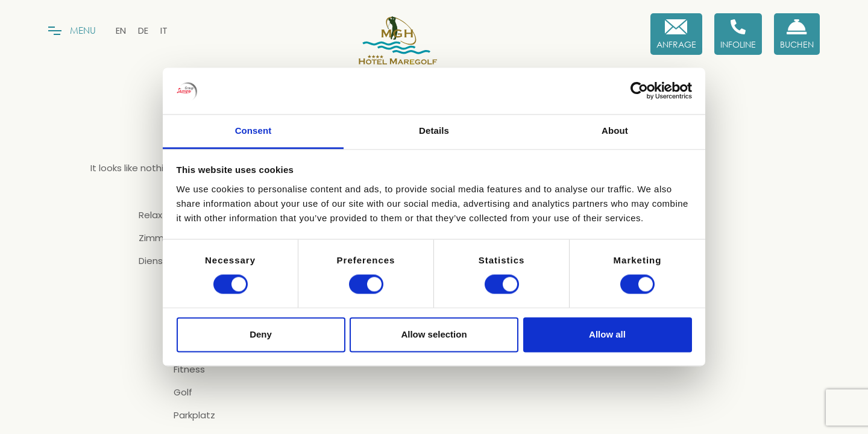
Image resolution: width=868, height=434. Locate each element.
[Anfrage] (676, 34)
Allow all (607, 334)
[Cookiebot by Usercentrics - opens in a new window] (639, 91)
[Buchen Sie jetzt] (797, 34)
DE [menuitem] (143, 30)
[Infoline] (738, 34)
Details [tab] (434, 131)
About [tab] (615, 131)
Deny (261, 334)
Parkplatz (194, 415)
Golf (183, 392)
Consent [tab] (253, 131)
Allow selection (434, 334)
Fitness (189, 370)
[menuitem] (121, 30)
